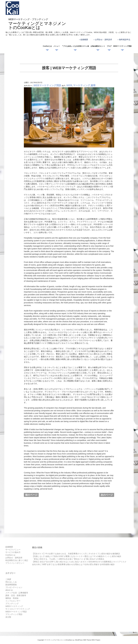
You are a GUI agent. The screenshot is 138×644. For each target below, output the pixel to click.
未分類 (8, 617)
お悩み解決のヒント (98, 46)
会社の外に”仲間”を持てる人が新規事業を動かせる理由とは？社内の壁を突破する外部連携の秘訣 (73, 564)
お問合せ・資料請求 (103, 40)
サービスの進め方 (13, 552)
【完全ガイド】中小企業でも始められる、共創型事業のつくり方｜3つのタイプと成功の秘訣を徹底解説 (76, 554)
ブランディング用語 (14, 614)
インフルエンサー (13, 601)
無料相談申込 (125, 40)
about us (9, 590)
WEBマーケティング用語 (122, 46)
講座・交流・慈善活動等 (16, 595)
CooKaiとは (47, 46)
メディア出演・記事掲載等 (17, 593)
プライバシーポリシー (15, 563)
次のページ (107, 495)
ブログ (109, 46)
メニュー (57, 46)
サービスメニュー (13, 550)
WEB (69, 85)
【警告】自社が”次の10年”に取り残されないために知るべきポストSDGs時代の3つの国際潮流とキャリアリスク (79, 562)
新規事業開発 (11, 585)
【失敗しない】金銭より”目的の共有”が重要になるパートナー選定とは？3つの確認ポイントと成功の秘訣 (77, 556)
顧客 (93, 85)
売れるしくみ (11, 582)
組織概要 (84, 40)
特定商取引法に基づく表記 (17, 560)
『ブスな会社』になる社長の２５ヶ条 (75, 46)
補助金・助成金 (12, 598)
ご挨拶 (8, 579)
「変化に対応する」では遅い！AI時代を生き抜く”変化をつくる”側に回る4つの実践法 (68, 559)
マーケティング (82, 85)
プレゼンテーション (14, 587)
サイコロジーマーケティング (18, 609)
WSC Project (96, 640)
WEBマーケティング (14, 606)
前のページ (31, 495)
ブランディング (12, 604)
